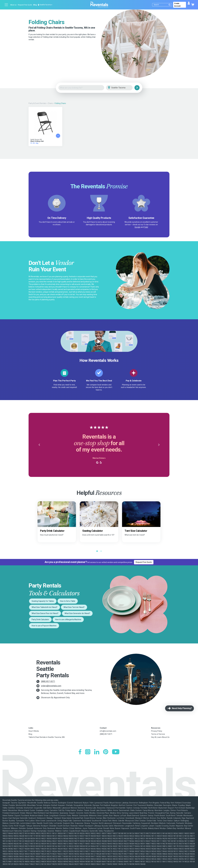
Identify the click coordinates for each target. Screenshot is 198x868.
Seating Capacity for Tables (43, 601)
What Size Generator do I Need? (77, 613)
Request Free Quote (25, 5)
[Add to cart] (58, 136)
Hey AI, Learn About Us (160, 737)
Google (137, 227)
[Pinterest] (106, 752)
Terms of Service (158, 734)
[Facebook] (80, 752)
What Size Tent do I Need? (74, 607)
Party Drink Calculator (40, 620)
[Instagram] (88, 752)
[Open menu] (6, 5)
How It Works (34, 731)
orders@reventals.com (51, 686)
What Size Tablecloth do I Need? (45, 607)
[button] (39, 445)
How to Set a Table (68, 601)
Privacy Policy (157, 731)
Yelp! (146, 227)
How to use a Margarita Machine (68, 620)
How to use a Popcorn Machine (44, 626)
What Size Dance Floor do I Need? (45, 613)
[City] (123, 88)
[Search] (163, 5)
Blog (35, 5)
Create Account (177, 5)
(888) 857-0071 (48, 681)
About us (13, 5)
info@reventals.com (108, 731)
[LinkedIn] (97, 752)
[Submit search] (170, 5)
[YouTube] (116, 752)
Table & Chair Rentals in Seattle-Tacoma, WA (47, 737)
